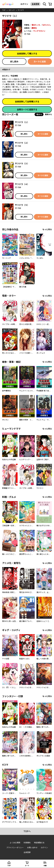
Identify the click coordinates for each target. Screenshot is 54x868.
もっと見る (47, 229)
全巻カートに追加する (27, 109)
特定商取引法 (39, 843)
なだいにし (47, 25)
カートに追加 (40, 61)
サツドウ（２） (22, 143)
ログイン (24, 4)
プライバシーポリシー (15, 848)
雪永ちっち (36, 25)
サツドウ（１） (22, 122)
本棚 (45, 866)
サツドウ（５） (22, 205)
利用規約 (27, 843)
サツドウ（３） (22, 164)
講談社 (34, 28)
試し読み (14, 61)
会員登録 (35, 4)
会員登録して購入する (27, 54)
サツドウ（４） (22, 184)
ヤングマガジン (39, 31)
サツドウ (21, 10)
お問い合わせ (32, 848)
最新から (48, 114)
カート (27, 866)
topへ (27, 831)
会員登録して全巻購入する (27, 102)
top (4, 10)
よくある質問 (15, 843)
